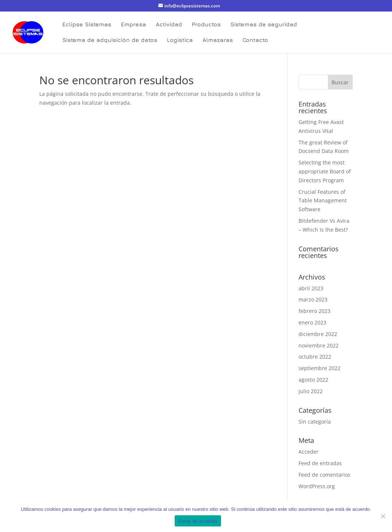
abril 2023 (311, 288)
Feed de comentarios (325, 475)
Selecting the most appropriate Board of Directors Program (325, 171)
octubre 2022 (315, 357)
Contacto (255, 40)
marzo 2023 (313, 299)
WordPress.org (317, 486)
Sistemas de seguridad (264, 25)
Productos (206, 25)
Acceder (309, 452)
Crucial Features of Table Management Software (323, 201)
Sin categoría (315, 422)
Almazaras (218, 40)
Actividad (169, 25)
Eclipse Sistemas (87, 25)
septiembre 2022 (319, 368)
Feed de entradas (320, 463)
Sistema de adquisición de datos (110, 40)
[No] (383, 516)
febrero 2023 (314, 311)
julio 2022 (311, 391)
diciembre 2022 (318, 334)
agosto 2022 (313, 380)
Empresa (134, 25)
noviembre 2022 (319, 345)
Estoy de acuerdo (198, 521)
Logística (180, 40)
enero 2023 (312, 322)
